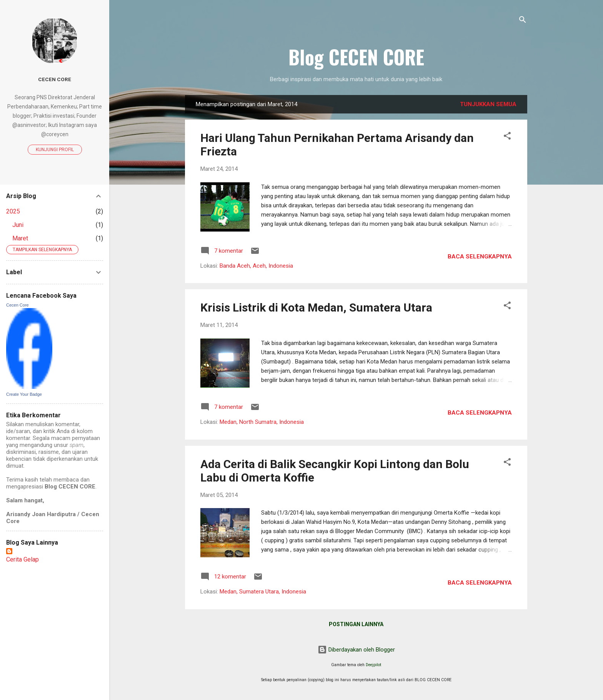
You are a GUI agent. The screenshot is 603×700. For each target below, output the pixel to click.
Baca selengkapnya (480, 257)
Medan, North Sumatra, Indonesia (262, 422)
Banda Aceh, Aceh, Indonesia (256, 266)
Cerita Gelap (22, 559)
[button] (507, 137)
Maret (20, 238)
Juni (18, 225)
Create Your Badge (24, 394)
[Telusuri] (523, 21)
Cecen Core (55, 79)
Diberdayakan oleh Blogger (356, 650)
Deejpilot (373, 665)
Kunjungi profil (55, 150)
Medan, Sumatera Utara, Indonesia (263, 592)
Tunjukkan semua (488, 104)
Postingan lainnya (356, 624)
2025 (13, 211)
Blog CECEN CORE (356, 57)
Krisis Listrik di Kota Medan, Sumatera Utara (316, 307)
